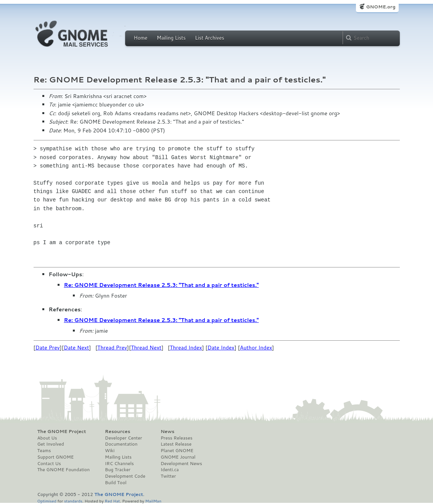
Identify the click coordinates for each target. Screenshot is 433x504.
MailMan (153, 501)
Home (141, 38)
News (167, 432)
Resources (118, 432)
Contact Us (49, 464)
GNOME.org (381, 7)
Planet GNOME (177, 451)
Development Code (125, 476)
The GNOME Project (62, 432)
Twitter (168, 476)
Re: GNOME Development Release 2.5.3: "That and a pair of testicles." (162, 285)
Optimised (47, 501)
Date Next (76, 348)
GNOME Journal (178, 457)
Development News (181, 464)
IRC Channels (119, 464)
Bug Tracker (118, 470)
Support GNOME (56, 457)
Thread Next (146, 348)
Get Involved (51, 444)
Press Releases (176, 438)
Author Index (256, 348)
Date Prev (48, 348)
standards (73, 501)
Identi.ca (170, 470)
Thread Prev (112, 348)
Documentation (121, 444)
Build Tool (116, 483)
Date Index (221, 348)
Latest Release (176, 444)
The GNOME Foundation (64, 470)
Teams (44, 451)
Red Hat (112, 501)
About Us (47, 438)
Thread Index (186, 348)
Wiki (110, 451)
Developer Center (123, 438)
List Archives (209, 38)
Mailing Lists (171, 38)
